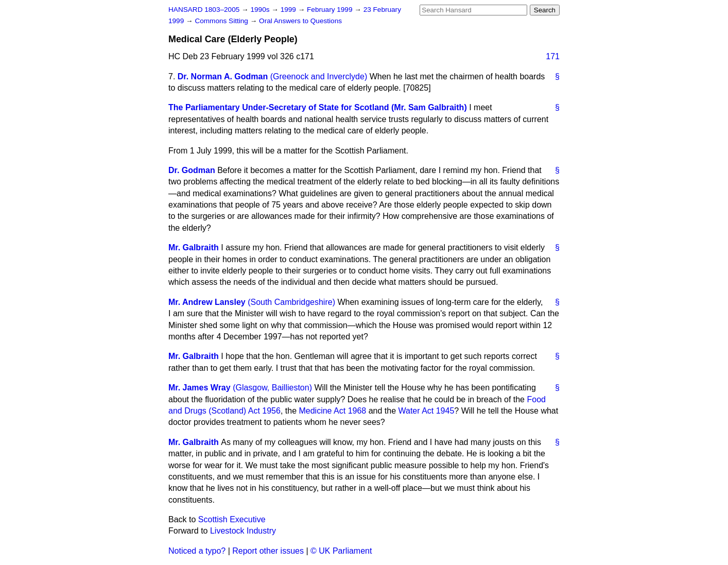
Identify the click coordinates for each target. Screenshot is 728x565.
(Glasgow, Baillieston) (272, 388)
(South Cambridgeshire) (291, 302)
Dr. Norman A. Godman (223, 76)
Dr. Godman (192, 170)
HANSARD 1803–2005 (204, 10)
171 (553, 56)
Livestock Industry (243, 531)
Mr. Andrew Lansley (207, 302)
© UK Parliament (341, 551)
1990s (261, 10)
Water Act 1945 (427, 411)
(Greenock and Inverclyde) (319, 76)
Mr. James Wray (200, 388)
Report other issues (268, 551)
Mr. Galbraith (194, 247)
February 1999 (331, 10)
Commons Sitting (222, 21)
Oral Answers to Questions (300, 21)
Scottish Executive (232, 519)
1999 (289, 10)
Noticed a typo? (197, 551)
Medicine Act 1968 (332, 411)
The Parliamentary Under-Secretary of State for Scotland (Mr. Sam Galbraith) (318, 107)
